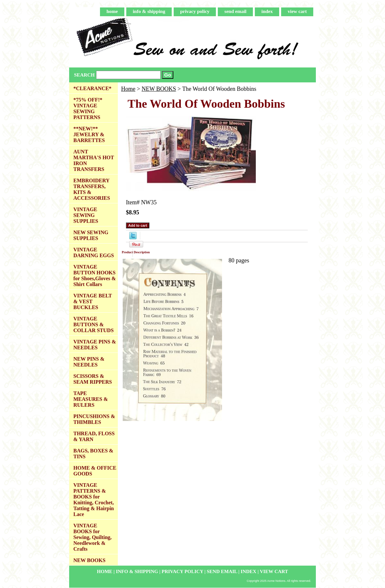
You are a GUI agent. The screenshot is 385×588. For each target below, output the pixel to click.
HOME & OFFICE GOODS (95, 471)
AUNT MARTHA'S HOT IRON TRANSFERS (94, 160)
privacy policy (195, 11)
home (112, 11)
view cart (297, 11)
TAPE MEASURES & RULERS (91, 399)
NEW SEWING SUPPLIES (91, 235)
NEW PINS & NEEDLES (89, 362)
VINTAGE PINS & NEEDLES (95, 345)
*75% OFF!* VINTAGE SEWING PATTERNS (88, 108)
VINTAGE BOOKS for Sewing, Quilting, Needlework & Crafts (93, 537)
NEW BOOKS (159, 89)
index (267, 11)
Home (128, 89)
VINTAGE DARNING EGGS (94, 252)
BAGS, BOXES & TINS (93, 454)
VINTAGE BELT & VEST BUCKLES (93, 301)
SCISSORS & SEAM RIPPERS (93, 379)
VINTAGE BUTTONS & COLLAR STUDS (93, 324)
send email (235, 11)
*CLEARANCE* (92, 88)
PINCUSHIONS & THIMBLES (94, 419)
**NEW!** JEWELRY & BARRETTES (89, 134)
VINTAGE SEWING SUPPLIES (86, 215)
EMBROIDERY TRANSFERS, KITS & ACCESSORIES (92, 189)
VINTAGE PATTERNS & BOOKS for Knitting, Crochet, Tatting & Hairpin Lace (94, 500)
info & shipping (149, 11)
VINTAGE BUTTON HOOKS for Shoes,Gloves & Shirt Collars (95, 276)
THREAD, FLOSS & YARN (94, 436)
